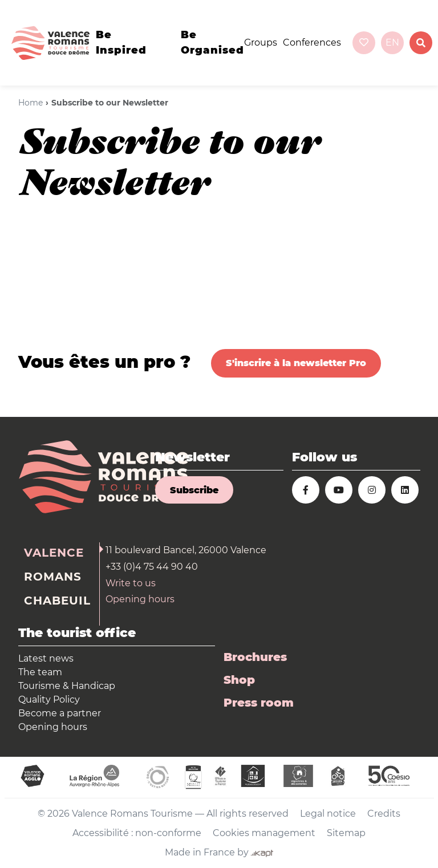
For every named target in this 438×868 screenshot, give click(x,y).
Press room (259, 703)
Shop (239, 680)
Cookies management (264, 833)
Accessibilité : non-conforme (137, 833)
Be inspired (121, 42)
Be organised (212, 42)
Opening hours (140, 599)
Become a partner (60, 713)
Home (31, 103)
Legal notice (328, 814)
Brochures (255, 657)
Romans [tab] (53, 577)
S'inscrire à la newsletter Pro (296, 363)
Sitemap (346, 833)
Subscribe (194, 490)
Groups (261, 42)
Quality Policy (49, 699)
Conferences (312, 42)
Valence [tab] (54, 553)
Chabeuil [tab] (57, 601)
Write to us (131, 583)
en (392, 42)
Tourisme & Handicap (67, 686)
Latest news (46, 658)
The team (40, 672)
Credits (384, 814)
